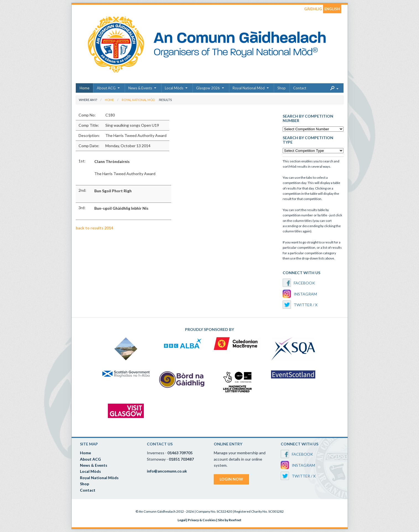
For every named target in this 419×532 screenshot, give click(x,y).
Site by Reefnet (230, 520)
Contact (300, 88)
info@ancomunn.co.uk (167, 471)
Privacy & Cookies (202, 520)
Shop (282, 88)
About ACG (106, 88)
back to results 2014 (94, 228)
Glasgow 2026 (208, 88)
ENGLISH (332, 9)
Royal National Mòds (99, 478)
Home (84, 88)
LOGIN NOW (231, 479)
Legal (182, 520)
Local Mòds (174, 88)
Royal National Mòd (249, 88)
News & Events (140, 88)
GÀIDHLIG (313, 9)
